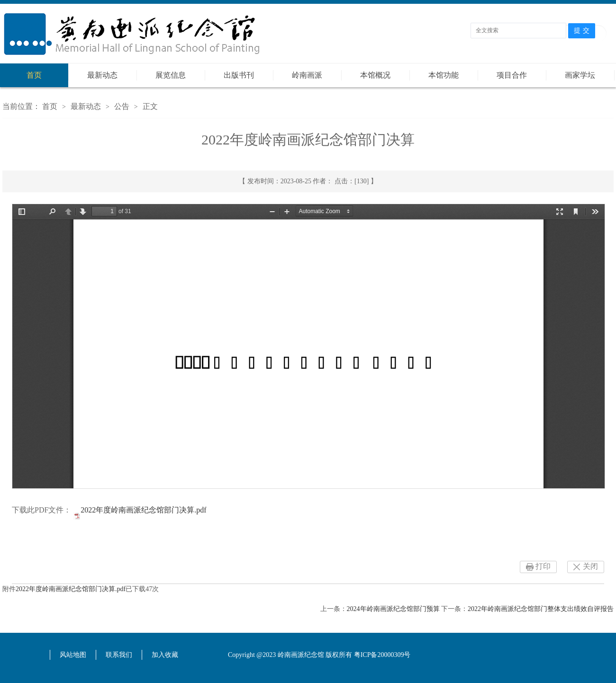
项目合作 (512, 75)
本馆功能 (444, 75)
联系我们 (119, 655)
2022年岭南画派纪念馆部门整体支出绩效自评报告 (541, 609)
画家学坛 (580, 75)
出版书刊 (239, 75)
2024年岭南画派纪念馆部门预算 (393, 609)
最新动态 (102, 75)
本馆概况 (375, 75)
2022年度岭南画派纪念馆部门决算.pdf (143, 510)
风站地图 (73, 655)
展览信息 (171, 75)
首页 (34, 75)
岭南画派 (307, 75)
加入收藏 (165, 655)
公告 (122, 106)
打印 (543, 566)
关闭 (590, 566)
